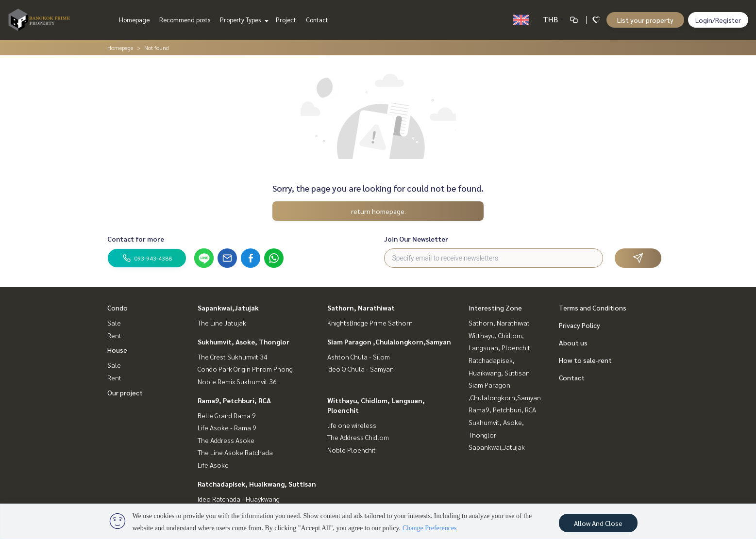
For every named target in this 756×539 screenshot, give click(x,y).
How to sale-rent (585, 360)
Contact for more (136, 239)
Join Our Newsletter (416, 239)
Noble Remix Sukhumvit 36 (237, 381)
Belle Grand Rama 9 (227, 415)
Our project (125, 392)
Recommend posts (185, 20)
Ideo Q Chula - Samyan (361, 369)
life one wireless (352, 425)
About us (573, 343)
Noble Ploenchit (352, 450)
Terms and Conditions (593, 308)
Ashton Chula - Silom (359, 357)
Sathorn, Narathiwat (361, 308)
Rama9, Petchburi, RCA (234, 400)
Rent (114, 335)
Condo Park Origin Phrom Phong (245, 369)
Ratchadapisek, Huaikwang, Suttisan (257, 484)
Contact (317, 20)
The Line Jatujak (222, 323)
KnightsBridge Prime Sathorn (370, 323)
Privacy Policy (580, 325)
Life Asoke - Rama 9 (227, 427)
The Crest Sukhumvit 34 (233, 357)
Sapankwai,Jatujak (228, 308)
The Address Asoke (226, 440)
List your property (645, 20)
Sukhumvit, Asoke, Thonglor (244, 342)
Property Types (243, 20)
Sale (114, 323)
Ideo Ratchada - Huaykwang (239, 499)
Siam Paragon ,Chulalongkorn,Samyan (389, 342)
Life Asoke (213, 465)
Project (286, 20)
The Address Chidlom (358, 437)
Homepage (134, 20)
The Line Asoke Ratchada (235, 452)
